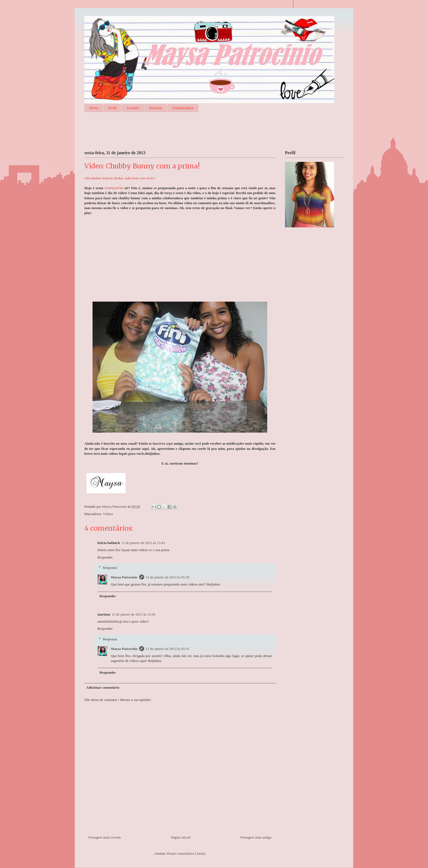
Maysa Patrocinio (124, 577)
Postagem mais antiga (256, 837)
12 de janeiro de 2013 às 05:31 (168, 649)
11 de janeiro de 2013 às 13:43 (143, 543)
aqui (170, 443)
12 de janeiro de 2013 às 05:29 (168, 577)
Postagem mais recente (105, 837)
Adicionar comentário (103, 687)
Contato (133, 108)
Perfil (112, 108)
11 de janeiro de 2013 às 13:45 (134, 614)
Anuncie (156, 108)
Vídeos (108, 514)
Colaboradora (183, 108)
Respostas (110, 568)
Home (94, 108)
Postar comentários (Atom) (186, 853)
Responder (105, 557)
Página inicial (181, 837)
